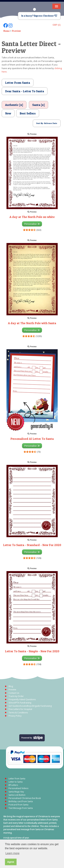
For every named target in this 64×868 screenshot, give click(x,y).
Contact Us (14, 693)
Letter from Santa (17, 779)
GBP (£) (57, 25)
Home (6, 31)
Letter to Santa (16, 782)
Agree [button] (11, 862)
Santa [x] (38, 105)
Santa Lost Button (17, 795)
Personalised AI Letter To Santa (32, 439)
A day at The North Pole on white (32, 217)
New (8, 113)
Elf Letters (13, 785)
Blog (11, 686)
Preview (16, 31)
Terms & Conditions (18, 713)
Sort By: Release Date (47, 123)
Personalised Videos (18, 788)
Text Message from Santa (21, 808)
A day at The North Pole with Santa (32, 323)
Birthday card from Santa (21, 801)
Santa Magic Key (16, 792)
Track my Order (16, 696)
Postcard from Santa (18, 805)
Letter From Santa (18, 83)
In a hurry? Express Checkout (39, 16)
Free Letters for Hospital (20, 709)
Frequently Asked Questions (22, 699)
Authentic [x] (14, 105)
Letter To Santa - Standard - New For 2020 (32, 545)
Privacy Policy (15, 716)
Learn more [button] (12, 853)
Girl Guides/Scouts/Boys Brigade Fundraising (30, 706)
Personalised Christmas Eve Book (25, 798)
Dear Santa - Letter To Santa (25, 91)
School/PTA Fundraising (20, 703)
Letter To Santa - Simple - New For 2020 (32, 651)
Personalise (32, 224)
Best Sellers (28, 113)
